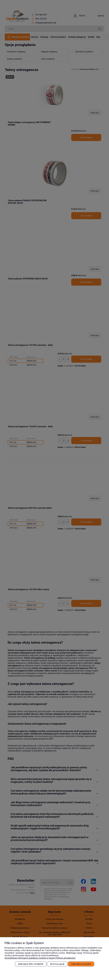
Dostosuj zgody (57, 964)
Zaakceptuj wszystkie (81, 964)
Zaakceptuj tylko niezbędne (31, 964)
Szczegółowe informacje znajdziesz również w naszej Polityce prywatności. (40, 958)
